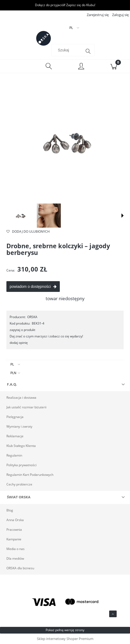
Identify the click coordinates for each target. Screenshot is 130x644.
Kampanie (14, 539)
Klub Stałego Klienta (21, 446)
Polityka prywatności (21, 465)
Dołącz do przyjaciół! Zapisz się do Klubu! (65, 5)
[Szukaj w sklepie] (68, 50)
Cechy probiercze (19, 484)
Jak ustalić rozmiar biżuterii (26, 407)
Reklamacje (15, 436)
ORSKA (32, 317)
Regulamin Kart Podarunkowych (30, 475)
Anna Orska (15, 520)
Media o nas (15, 549)
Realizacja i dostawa (21, 398)
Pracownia (14, 530)
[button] (123, 216)
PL (12, 364)
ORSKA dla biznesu (20, 568)
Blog (10, 510)
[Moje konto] (81, 67)
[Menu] (16, 66)
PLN (13, 373)
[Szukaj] (88, 51)
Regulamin (14, 455)
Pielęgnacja (15, 417)
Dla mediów (15, 558)
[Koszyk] (114, 66)
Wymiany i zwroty (19, 426)
